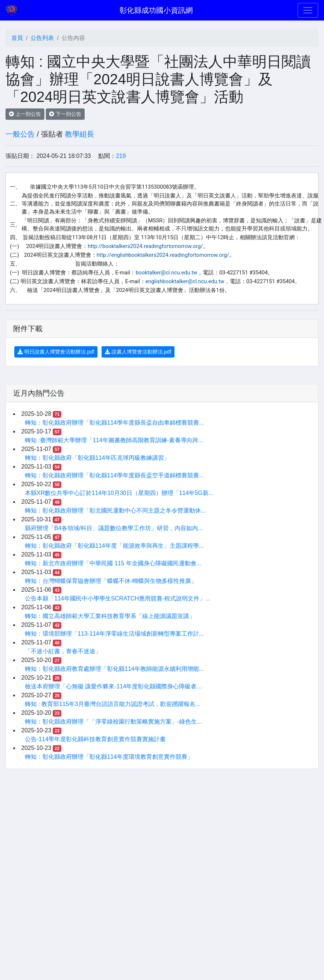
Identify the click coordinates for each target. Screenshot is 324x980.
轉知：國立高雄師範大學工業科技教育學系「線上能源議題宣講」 (110, 616)
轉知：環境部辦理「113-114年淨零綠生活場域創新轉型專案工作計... (114, 634)
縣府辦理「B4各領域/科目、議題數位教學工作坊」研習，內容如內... (114, 528)
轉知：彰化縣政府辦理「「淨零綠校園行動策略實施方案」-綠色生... (113, 722)
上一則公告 (25, 114)
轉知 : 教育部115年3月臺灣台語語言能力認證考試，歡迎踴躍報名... (113, 704)
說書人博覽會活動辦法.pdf (138, 352)
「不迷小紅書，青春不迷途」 (63, 651)
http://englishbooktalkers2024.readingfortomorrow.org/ (163, 255)
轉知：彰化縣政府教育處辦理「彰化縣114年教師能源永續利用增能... (114, 669)
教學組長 (80, 134)
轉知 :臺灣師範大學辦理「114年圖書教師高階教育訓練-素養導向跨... (114, 440)
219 (121, 156)
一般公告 (20, 134)
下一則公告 (65, 114)
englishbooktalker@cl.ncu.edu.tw (185, 281)
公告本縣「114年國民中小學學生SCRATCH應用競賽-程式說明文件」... (118, 598)
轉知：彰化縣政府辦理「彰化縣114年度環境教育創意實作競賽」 (109, 757)
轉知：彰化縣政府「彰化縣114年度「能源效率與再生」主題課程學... (114, 546)
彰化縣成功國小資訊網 (156, 10)
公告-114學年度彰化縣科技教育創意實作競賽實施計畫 (95, 739)
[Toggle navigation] (308, 10)
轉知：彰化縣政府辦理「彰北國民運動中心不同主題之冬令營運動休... (115, 511)
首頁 (17, 38)
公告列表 (42, 38)
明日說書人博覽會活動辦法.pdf (56, 352)
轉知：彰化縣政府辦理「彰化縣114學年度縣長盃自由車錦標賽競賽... (114, 423)
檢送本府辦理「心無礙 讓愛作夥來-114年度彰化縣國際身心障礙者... (113, 686)
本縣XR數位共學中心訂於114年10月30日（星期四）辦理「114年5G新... (119, 493)
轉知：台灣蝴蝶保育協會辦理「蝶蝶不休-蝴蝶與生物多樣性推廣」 (111, 581)
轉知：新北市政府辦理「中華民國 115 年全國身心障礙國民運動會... (113, 563)
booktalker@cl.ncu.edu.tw (167, 273)
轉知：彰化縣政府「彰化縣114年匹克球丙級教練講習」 (97, 458)
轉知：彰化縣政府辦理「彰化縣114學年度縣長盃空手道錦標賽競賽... (114, 475)
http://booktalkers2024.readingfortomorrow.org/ (145, 246)
